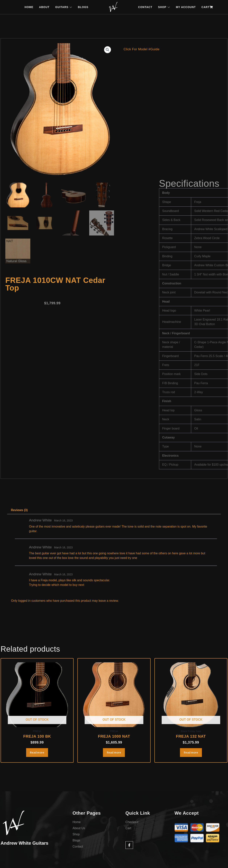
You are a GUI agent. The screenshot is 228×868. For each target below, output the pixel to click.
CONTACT (145, 7)
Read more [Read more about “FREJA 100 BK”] (37, 753)
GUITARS (64, 7)
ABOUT (44, 7)
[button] (108, 50)
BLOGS (83, 7)
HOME (29, 7)
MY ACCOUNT (186, 7)
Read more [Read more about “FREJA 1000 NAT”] (114, 753)
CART (207, 7)
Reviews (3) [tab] (19, 510)
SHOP (164, 7)
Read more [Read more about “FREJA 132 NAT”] (191, 753)
